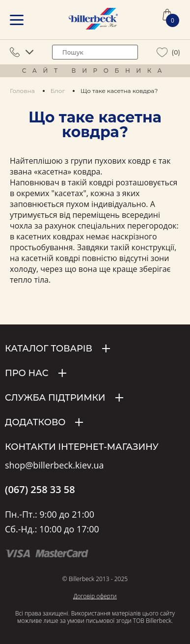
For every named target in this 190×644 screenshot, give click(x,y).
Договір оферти (95, 596)
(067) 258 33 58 (40, 490)
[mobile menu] (17, 20)
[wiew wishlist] (162, 52)
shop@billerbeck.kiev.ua (54, 466)
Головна (22, 91)
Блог (58, 91)
